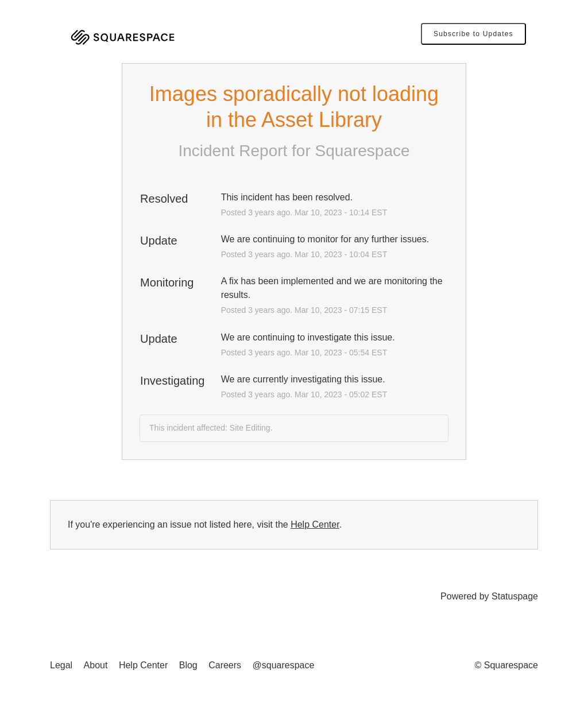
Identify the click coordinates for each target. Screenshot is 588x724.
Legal (61, 665)
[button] (473, 34)
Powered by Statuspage (489, 596)
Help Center (315, 524)
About (96, 665)
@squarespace (284, 665)
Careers (225, 665)
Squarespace (363, 151)
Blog (188, 665)
